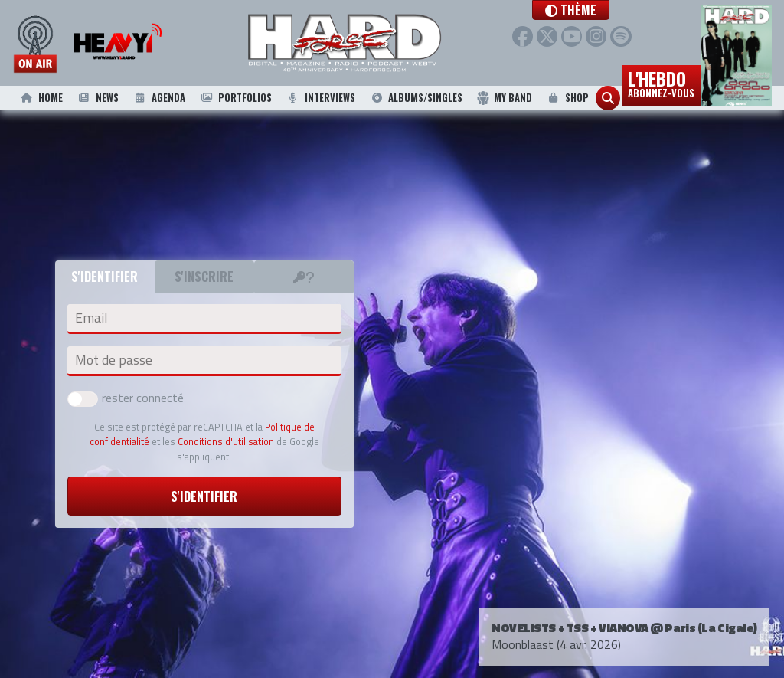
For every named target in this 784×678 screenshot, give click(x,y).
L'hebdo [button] (661, 83)
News (97, 98)
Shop (567, 98)
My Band (504, 98)
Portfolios (235, 98)
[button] (601, 10)
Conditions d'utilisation (226, 441)
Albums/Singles (416, 98)
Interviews (321, 98)
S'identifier (204, 496)
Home (41, 98)
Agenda (158, 98)
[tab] (304, 277)
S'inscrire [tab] (204, 277)
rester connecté (126, 398)
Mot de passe (114, 360)
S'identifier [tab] (105, 277)
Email (91, 318)
